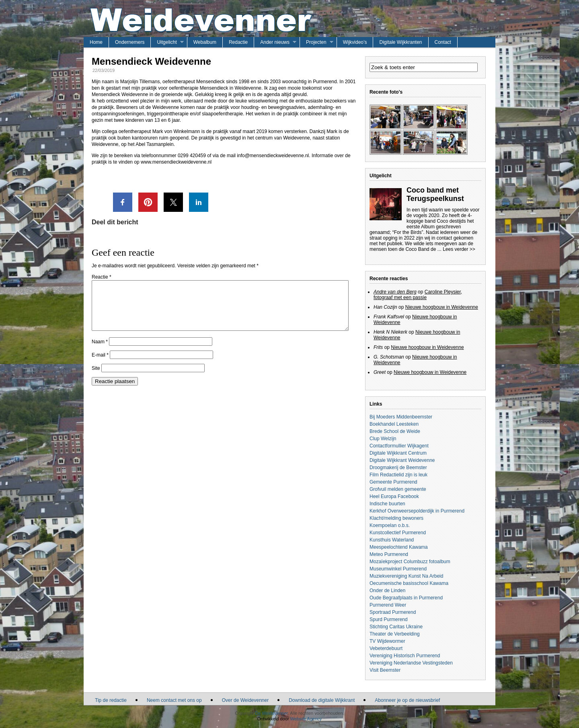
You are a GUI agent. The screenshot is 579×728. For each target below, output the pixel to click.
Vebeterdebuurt (386, 648)
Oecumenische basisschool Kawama (409, 583)
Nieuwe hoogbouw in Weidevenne (442, 307)
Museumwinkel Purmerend (398, 569)
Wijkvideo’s (355, 42)
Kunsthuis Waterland (392, 540)
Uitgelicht (167, 42)
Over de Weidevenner (245, 700)
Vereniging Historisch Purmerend (405, 656)
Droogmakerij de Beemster (398, 468)
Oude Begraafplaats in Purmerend (406, 598)
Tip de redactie (111, 700)
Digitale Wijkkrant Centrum (398, 453)
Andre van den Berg (395, 292)
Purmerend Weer (388, 605)
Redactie (238, 42)
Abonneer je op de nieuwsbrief (407, 700)
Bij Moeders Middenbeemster (401, 417)
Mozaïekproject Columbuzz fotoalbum (410, 562)
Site (96, 378)
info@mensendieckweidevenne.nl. (273, 156)
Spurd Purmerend (389, 619)
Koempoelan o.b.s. (390, 525)
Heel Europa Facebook (394, 496)
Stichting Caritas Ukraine (396, 627)
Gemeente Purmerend (393, 482)
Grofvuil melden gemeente (398, 489)
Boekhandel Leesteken (394, 424)
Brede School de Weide (395, 431)
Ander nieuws (275, 42)
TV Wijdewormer (387, 641)
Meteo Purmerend (389, 554)
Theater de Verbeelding (395, 634)
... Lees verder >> (456, 249)
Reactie (102, 277)
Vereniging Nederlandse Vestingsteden (411, 663)
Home (96, 42)
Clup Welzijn (383, 439)
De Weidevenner (271, 713)
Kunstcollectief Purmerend (398, 533)
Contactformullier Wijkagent (399, 446)
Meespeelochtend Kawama (399, 547)
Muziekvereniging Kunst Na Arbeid (406, 576)
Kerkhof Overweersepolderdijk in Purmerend (417, 511)
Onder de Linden (387, 591)
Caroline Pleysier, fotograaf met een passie (418, 295)
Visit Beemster (385, 670)
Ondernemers (130, 42)
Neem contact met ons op (174, 700)
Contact (443, 42)
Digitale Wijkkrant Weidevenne (402, 460)
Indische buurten (387, 504)
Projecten (316, 42)
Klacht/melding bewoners (396, 518)
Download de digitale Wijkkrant (322, 700)
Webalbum (205, 42)
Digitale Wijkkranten (400, 42)
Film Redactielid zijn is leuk (398, 475)
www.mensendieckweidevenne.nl (176, 162)
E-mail (100, 365)
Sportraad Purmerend (393, 612)
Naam (100, 351)
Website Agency (306, 719)
